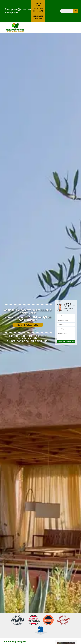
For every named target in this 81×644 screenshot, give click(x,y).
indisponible (10, 10)
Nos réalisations (28, 325)
